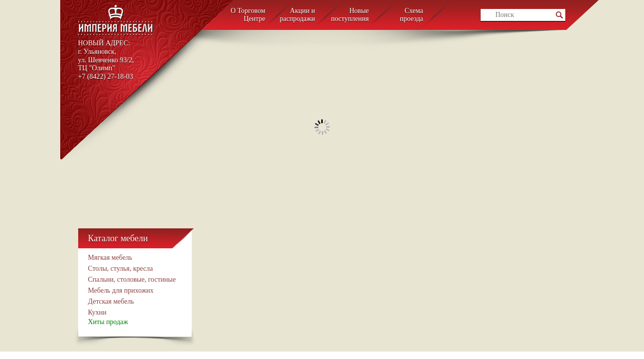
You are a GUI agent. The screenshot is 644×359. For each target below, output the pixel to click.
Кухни (97, 312)
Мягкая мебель (110, 258)
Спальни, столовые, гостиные (132, 279)
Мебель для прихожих (121, 290)
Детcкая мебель (111, 301)
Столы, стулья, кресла (121, 269)
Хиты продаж (108, 322)
